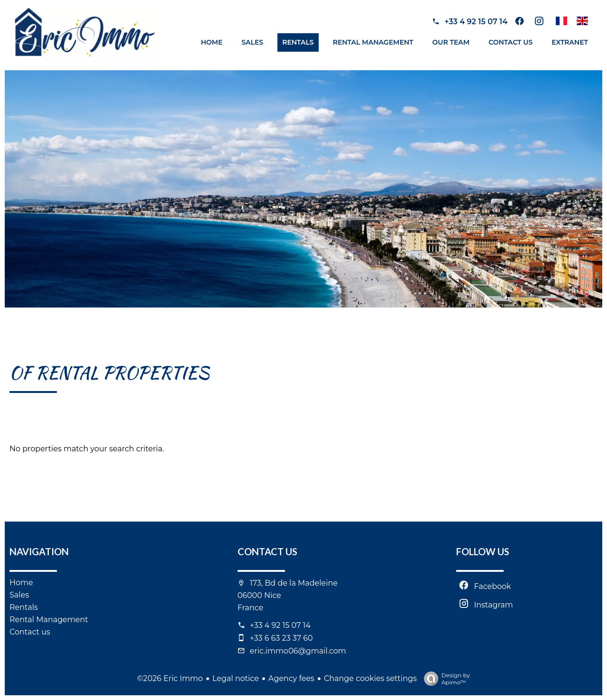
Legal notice (236, 678)
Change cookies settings (370, 678)
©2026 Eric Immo (170, 678)
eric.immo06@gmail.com (298, 651)
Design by (445, 679)
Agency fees (291, 678)
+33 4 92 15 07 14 (476, 22)
